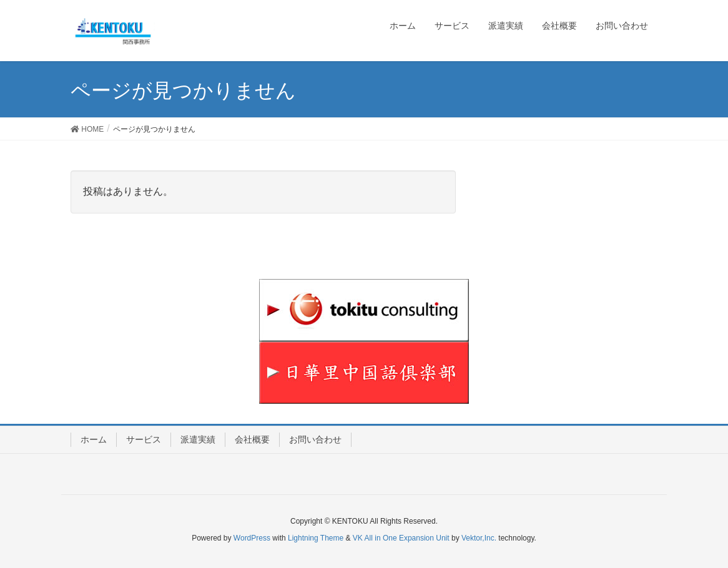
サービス (144, 439)
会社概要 (252, 439)
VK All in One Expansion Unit (401, 538)
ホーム (94, 439)
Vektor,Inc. (479, 538)
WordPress (252, 538)
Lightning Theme (316, 538)
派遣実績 (198, 439)
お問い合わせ (315, 439)
